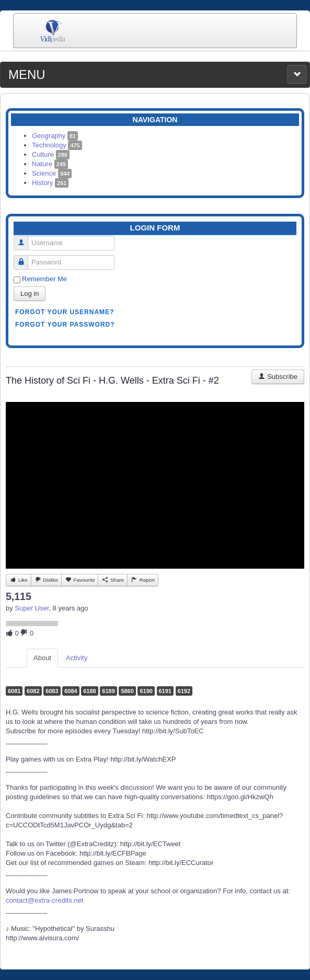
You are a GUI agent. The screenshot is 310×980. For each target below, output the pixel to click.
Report (143, 580)
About (42, 658)
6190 (146, 691)
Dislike (46, 580)
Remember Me (44, 279)
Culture (51, 154)
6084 (71, 691)
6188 (89, 691)
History (50, 183)
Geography (55, 136)
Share (113, 580)
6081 (14, 691)
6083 (52, 691)
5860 (127, 691)
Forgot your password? (65, 325)
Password (25, 258)
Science (52, 173)
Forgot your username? (65, 312)
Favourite (80, 580)
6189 (108, 691)
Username (25, 239)
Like (19, 580)
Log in (30, 293)
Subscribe (278, 377)
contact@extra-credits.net (44, 900)
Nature (50, 164)
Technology (57, 145)
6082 (33, 691)
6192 (184, 691)
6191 (165, 691)
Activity (77, 658)
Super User (32, 608)
